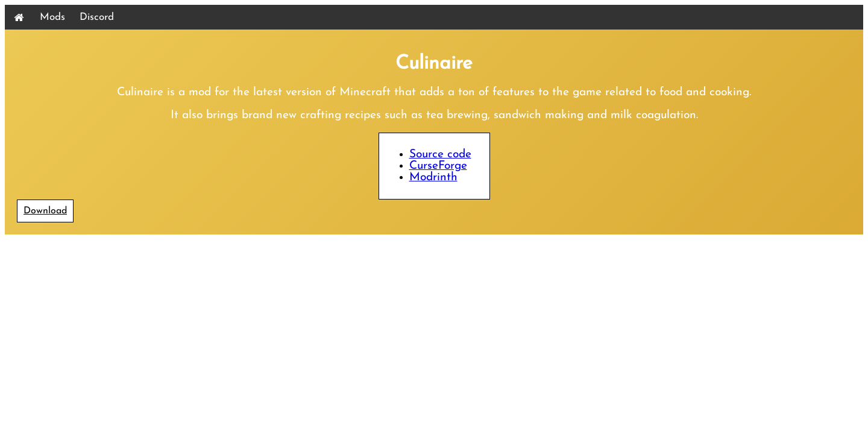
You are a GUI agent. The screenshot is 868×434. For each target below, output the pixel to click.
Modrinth (433, 178)
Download (45, 211)
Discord (97, 17)
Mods (52, 17)
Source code (440, 155)
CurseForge (438, 166)
